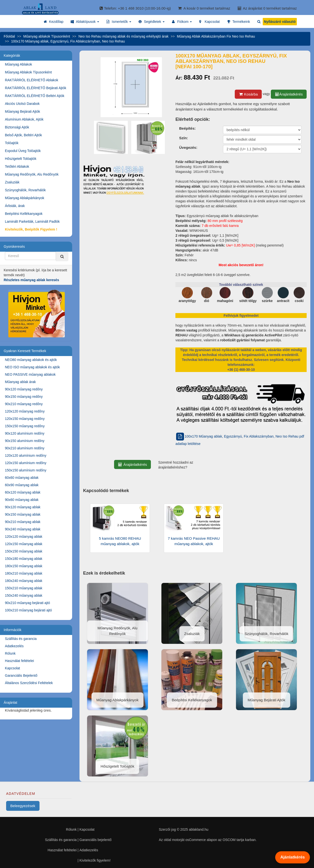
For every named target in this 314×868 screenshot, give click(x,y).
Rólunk (10, 653)
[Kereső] (62, 256)
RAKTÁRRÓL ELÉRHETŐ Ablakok (32, 80)
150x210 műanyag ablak (24, 588)
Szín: (183, 138)
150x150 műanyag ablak (24, 551)
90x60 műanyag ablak (22, 500)
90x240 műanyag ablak (23, 529)
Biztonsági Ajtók (17, 127)
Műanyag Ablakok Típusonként (28, 72)
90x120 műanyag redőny (24, 389)
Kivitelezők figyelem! (95, 860)
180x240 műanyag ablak (24, 581)
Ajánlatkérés (292, 857)
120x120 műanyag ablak (24, 537)
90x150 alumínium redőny (25, 441)
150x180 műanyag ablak (24, 559)
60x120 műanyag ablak (23, 492)
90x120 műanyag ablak (23, 507)
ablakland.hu (199, 829)
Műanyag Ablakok (19, 64)
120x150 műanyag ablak (24, 544)
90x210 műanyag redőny (24, 404)
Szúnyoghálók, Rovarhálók (25, 190)
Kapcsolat (12, 668)
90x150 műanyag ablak (23, 514)
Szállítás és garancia (21, 639)
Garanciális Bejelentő (21, 675)
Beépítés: (187, 128)
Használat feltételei (19, 661)
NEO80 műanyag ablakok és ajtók (31, 360)
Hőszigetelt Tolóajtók (21, 159)
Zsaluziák (12, 182)
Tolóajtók (12, 143)
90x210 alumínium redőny (25, 448)
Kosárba (248, 94)
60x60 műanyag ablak (22, 478)
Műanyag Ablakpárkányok (25, 198)
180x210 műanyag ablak (24, 573)
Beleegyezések (23, 806)
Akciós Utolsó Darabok (22, 104)
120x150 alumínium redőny (26, 463)
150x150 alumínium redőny (26, 470)
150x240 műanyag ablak (24, 595)
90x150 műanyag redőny (24, 397)
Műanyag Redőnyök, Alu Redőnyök (32, 174)
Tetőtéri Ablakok (17, 166)
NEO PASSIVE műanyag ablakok (30, 374)
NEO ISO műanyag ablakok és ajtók (32, 367)
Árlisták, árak (15, 206)
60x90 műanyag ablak (22, 485)
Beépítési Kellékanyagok (24, 214)
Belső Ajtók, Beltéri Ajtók (23, 135)
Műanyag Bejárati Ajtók (22, 111)
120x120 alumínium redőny (26, 455)
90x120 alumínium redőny (25, 433)
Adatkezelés (14, 646)
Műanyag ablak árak (20, 382)
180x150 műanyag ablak (24, 566)
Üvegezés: (188, 147)
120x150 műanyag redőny (25, 419)
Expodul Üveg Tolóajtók (23, 151)
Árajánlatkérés (289, 94)
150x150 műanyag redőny (25, 426)
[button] (85, 22)
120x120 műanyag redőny (25, 411)
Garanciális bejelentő (96, 840)
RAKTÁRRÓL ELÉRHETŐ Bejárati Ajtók (36, 88)
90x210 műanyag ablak (23, 522)
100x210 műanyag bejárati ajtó (28, 610)
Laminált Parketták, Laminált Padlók (32, 221)
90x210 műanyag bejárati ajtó (27, 603)
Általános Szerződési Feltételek (29, 683)
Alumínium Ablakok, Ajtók (24, 119)
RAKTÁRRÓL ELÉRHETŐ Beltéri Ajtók (35, 96)
